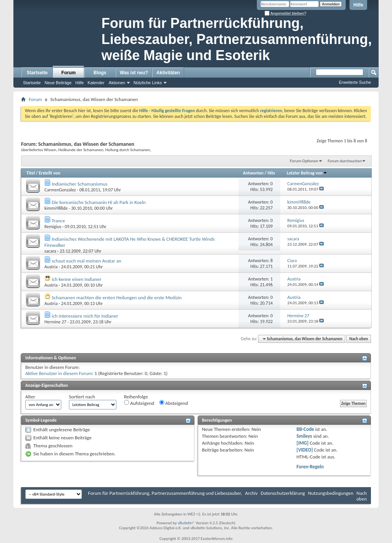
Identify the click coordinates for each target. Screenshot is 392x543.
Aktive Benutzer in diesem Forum (59, 373)
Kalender (96, 83)
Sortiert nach (82, 397)
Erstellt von (49, 173)
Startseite (37, 73)
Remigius (53, 227)
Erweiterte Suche (355, 82)
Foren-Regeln (310, 467)
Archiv (251, 493)
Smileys (304, 436)
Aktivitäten (168, 73)
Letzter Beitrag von (307, 173)
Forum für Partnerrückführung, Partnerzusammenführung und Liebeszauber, (165, 493)
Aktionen (117, 83)
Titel (31, 173)
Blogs (100, 73)
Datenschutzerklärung (283, 493)
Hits (271, 173)
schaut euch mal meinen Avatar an (87, 261)
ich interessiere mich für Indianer (85, 316)
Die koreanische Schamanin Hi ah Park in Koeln (99, 202)
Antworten (253, 173)
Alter (30, 397)
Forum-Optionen (304, 161)
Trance (58, 221)
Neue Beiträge (58, 83)
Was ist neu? (134, 73)
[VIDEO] (305, 450)
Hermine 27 (55, 322)
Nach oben (359, 339)
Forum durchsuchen (345, 161)
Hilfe (358, 5)
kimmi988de (56, 208)
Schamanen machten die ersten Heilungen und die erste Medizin (117, 298)
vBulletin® (186, 523)
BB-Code (305, 429)
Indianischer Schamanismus (80, 184)
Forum (68, 73)
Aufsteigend (139, 403)
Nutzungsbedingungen (331, 493)
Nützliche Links (148, 83)
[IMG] (302, 443)
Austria (51, 267)
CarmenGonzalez (60, 190)
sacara (50, 251)
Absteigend (174, 403)
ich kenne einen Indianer (77, 279)
